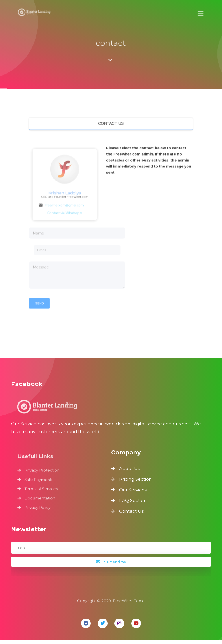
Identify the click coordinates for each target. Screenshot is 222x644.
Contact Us (131, 515)
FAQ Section (133, 505)
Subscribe (111, 566)
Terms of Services (43, 493)
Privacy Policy (39, 510)
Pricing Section (135, 483)
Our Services (133, 494)
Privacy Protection (44, 476)
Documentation (42, 501)
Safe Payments (41, 484)
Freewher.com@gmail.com (67, 206)
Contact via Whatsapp (70, 212)
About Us (129, 473)
